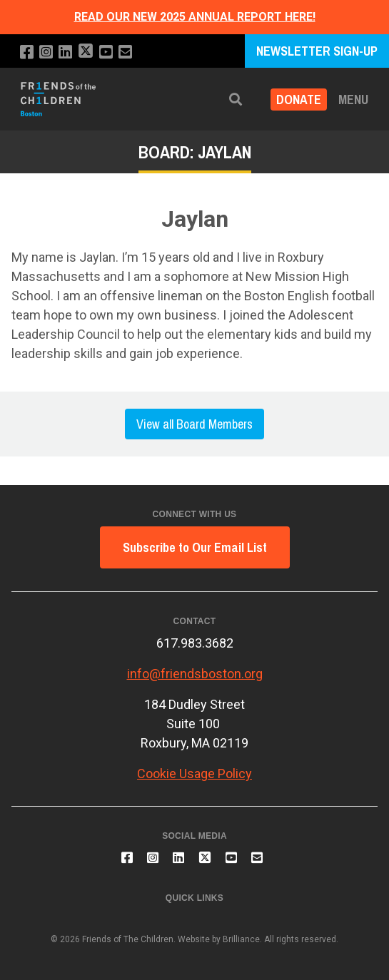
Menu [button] (353, 99)
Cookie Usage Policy (194, 774)
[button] (236, 99)
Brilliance (241, 939)
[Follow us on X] (86, 52)
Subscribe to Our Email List (195, 547)
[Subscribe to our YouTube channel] (106, 52)
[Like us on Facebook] (27, 52)
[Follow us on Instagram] (46, 52)
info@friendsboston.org (195, 674)
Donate (299, 99)
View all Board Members (194, 424)
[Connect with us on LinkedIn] (65, 52)
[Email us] (125, 52)
